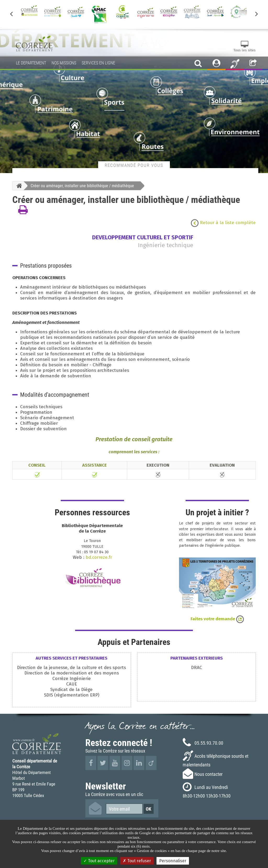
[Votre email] (124, 809)
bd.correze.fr (99, 557)
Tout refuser (137, 861)
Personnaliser (173, 861)
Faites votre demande (217, 619)
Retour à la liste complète (223, 223)
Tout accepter (99, 861)
